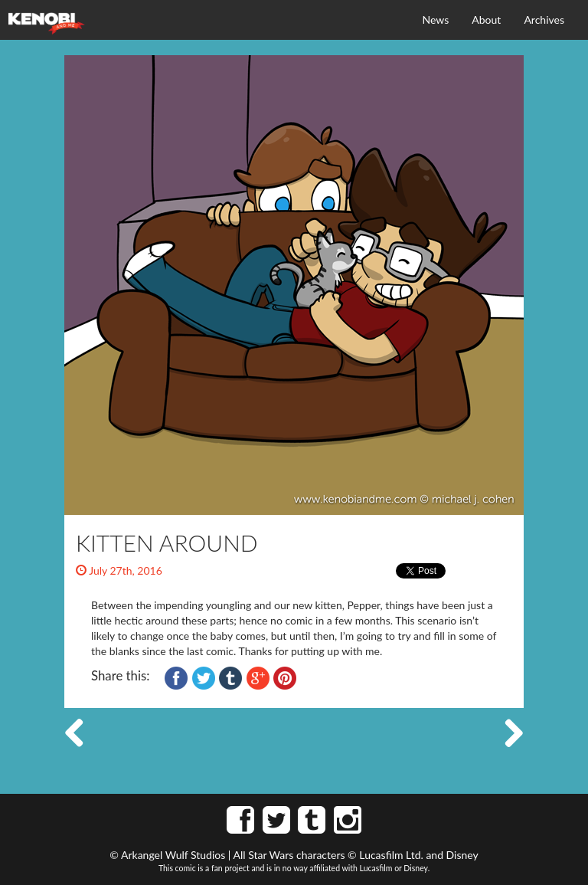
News (436, 20)
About (486, 20)
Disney (462, 855)
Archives (544, 20)
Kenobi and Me (47, 24)
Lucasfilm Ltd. (391, 855)
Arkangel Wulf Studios (173, 855)
